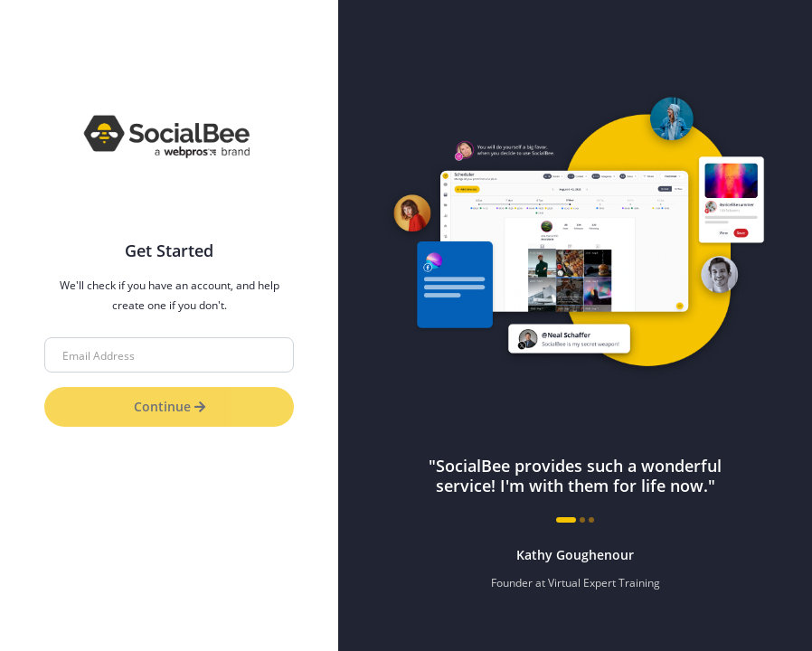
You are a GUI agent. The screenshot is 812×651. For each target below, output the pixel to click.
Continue (170, 406)
